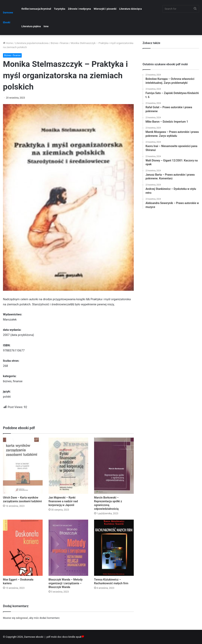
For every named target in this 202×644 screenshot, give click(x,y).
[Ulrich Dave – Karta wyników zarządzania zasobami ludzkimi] (23, 466)
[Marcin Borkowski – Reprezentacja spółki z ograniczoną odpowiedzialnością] (114, 466)
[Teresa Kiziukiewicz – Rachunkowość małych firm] (114, 548)
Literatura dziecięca (130, 9)
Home (8, 43)
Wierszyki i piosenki (105, 9)
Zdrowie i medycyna (79, 9)
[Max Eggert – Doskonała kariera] (23, 548)
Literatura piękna (31, 26)
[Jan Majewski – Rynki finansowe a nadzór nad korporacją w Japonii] (68, 466)
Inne (46, 26)
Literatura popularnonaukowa (32, 43)
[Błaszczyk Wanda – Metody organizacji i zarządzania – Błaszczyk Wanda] (68, 548)
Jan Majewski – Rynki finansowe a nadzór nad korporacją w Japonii (63, 501)
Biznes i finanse (60, 43)
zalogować (22, 618)
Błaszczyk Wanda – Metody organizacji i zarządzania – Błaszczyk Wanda (66, 583)
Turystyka (59, 9)
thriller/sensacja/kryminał (36, 9)
